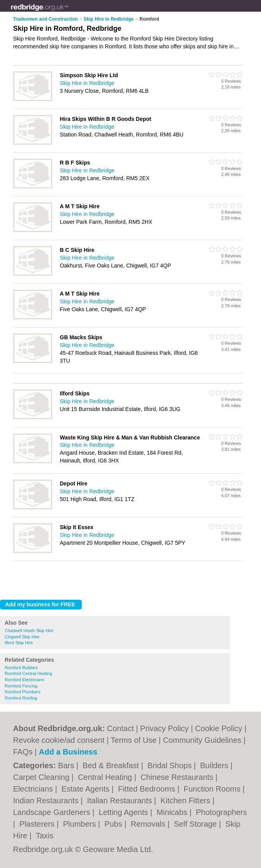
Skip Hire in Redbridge (87, 83)
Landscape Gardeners (53, 812)
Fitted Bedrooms (148, 789)
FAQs (23, 752)
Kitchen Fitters (186, 801)
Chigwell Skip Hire (22, 637)
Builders (215, 765)
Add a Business (68, 752)
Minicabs (173, 812)
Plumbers (81, 824)
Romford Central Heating (28, 673)
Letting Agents (124, 812)
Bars (67, 765)
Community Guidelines (202, 740)
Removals (149, 824)
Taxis (45, 836)
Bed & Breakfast (112, 765)
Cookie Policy (219, 728)
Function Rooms (213, 789)
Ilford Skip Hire (19, 643)
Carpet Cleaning (42, 777)
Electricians (34, 789)
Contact (121, 728)
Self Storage (196, 824)
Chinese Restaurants (178, 777)
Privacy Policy (164, 728)
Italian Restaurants (120, 801)
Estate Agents (87, 789)
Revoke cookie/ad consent (59, 740)
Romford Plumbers (23, 692)
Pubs (114, 824)
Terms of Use (134, 740)
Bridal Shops (170, 765)
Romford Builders (21, 668)
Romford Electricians (24, 680)
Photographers (221, 812)
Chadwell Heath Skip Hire (29, 631)
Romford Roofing (21, 698)
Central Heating (106, 777)
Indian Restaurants (47, 801)
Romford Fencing (21, 686)
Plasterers (38, 824)
